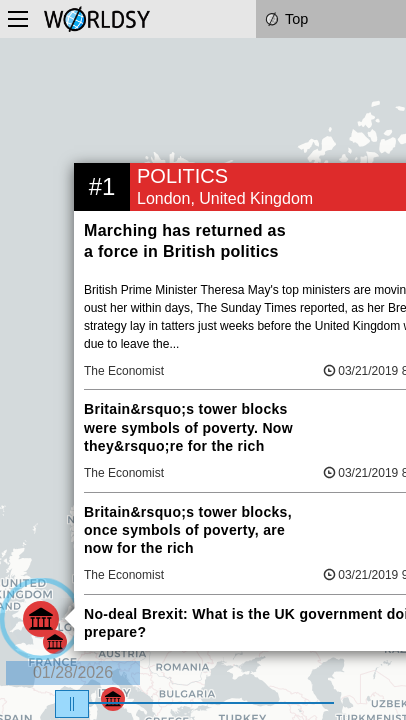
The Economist (124, 371)
